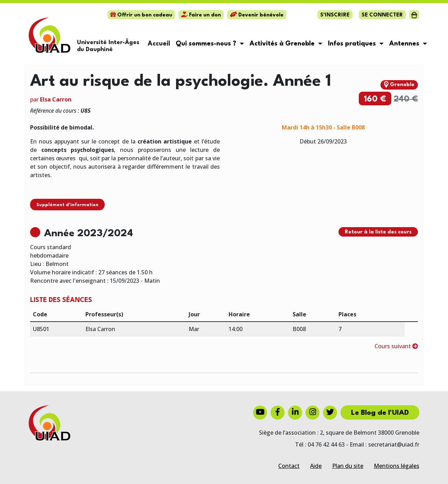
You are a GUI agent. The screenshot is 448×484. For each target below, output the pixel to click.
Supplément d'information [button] (67, 205)
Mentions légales (397, 466)
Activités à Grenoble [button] (283, 44)
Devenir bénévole (257, 15)
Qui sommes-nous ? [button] (207, 44)
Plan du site (348, 466)
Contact (289, 466)
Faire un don (201, 15)
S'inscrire (335, 15)
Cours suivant (396, 346)
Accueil (159, 44)
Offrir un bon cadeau (141, 15)
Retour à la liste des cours (378, 232)
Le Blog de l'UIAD (380, 413)
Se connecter (382, 15)
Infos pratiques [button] (353, 44)
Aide (316, 466)
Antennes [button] (405, 44)
